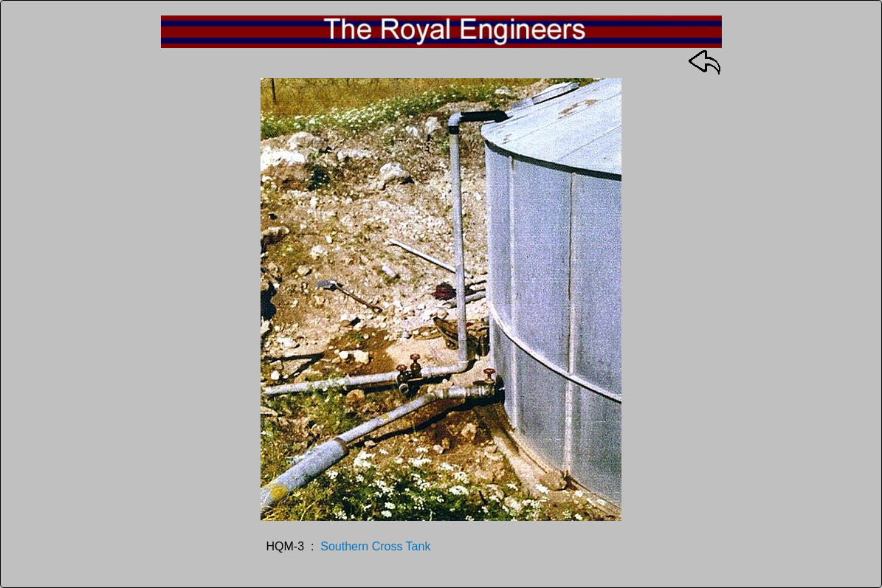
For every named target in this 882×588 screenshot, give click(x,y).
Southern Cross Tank (375, 546)
